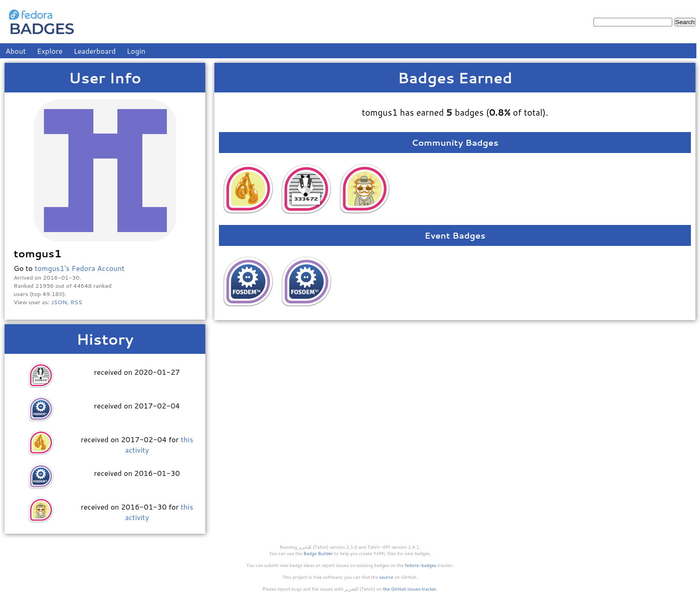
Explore (50, 51)
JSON (59, 302)
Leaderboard (95, 51)
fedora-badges (421, 565)
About (16, 51)
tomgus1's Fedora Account (79, 268)
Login (136, 51)
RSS (76, 302)
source (386, 577)
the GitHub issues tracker (410, 589)
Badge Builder (318, 553)
